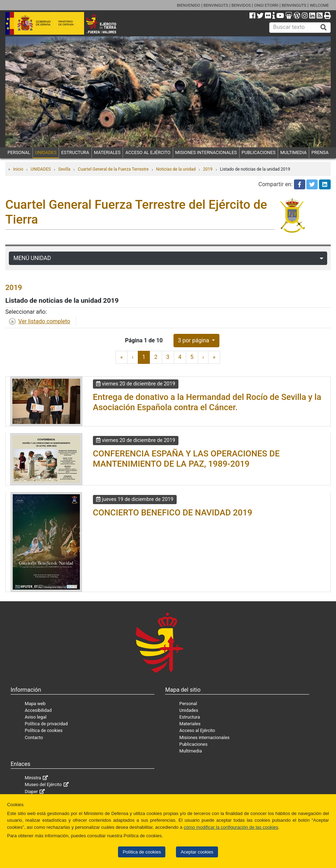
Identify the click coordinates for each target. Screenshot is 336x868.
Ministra (33, 778)
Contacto (34, 737)
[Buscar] (324, 28)
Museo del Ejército (43, 784)
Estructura (189, 717)
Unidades (188, 710)
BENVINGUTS (216, 5)
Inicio (18, 169)
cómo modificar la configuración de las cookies (231, 827)
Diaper (31, 792)
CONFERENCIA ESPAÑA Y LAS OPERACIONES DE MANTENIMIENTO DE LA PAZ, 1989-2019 (186, 459)
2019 (208, 169)
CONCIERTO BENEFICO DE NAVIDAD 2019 (173, 513)
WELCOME (319, 5)
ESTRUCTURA (75, 152)
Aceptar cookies (197, 852)
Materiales (190, 724)
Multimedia (190, 751)
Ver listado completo (44, 321)
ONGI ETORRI (266, 5)
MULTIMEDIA (293, 152)
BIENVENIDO (189, 5)
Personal (188, 704)
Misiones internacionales (204, 737)
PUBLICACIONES (259, 152)
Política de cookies (142, 852)
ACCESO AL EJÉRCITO (148, 152)
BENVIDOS (241, 5)
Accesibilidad (38, 710)
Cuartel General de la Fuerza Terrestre (113, 169)
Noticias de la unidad (176, 169)
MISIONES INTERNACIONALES (206, 152)
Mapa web (35, 704)
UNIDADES (46, 152)
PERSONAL (19, 152)
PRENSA (320, 152)
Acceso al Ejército (197, 730)
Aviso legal (36, 717)
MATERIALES (107, 152)
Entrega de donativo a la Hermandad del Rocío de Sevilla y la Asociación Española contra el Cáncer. (207, 402)
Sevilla (64, 169)
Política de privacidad (46, 724)
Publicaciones (193, 744)
